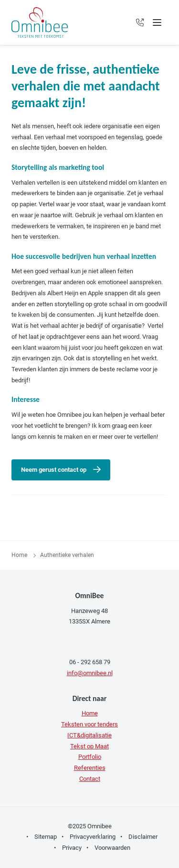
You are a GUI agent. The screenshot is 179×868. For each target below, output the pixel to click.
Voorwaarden (112, 848)
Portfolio (90, 757)
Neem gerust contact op (54, 470)
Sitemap (46, 837)
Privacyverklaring (93, 837)
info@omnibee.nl (90, 673)
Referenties (90, 768)
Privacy (72, 848)
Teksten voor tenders (89, 724)
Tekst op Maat (89, 746)
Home (19, 555)
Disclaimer (143, 837)
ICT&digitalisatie (89, 735)
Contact (90, 779)
